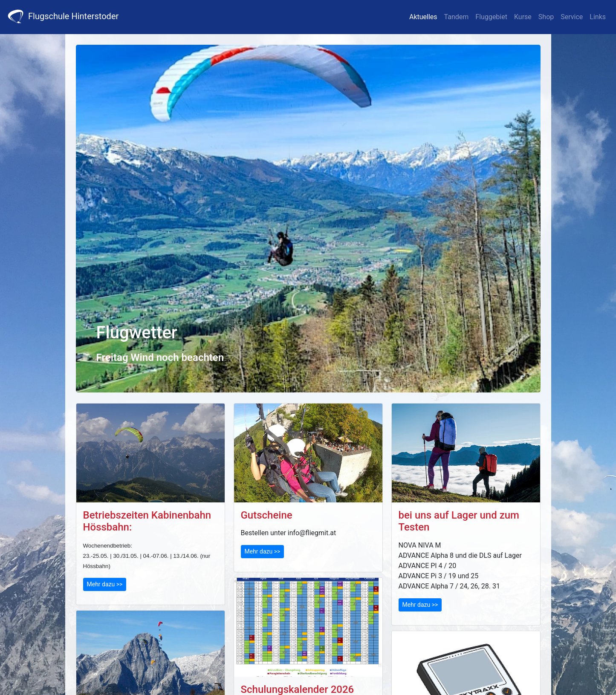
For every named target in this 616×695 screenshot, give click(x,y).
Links (598, 17)
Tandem (457, 17)
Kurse (523, 17)
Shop (546, 17)
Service (572, 17)
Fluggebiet (491, 17)
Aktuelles (423, 17)
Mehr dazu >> (105, 584)
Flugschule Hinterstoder (63, 16)
